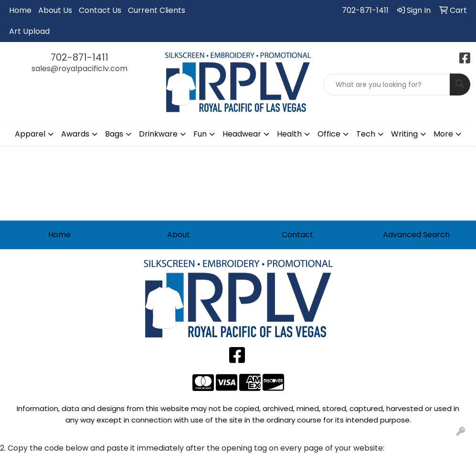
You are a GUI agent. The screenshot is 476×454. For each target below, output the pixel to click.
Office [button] (329, 134)
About (179, 235)
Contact (297, 235)
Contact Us (100, 10)
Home (20, 10)
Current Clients (157, 10)
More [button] (443, 134)
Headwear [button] (242, 134)
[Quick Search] (387, 84)
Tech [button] (366, 134)
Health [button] (289, 134)
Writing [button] (404, 134)
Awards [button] (75, 134)
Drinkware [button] (158, 134)
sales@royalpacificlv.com (79, 69)
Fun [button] (200, 134)
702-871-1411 (365, 10)
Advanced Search (416, 235)
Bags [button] (114, 134)
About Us (55, 10)
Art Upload (29, 31)
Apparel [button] (30, 134)
